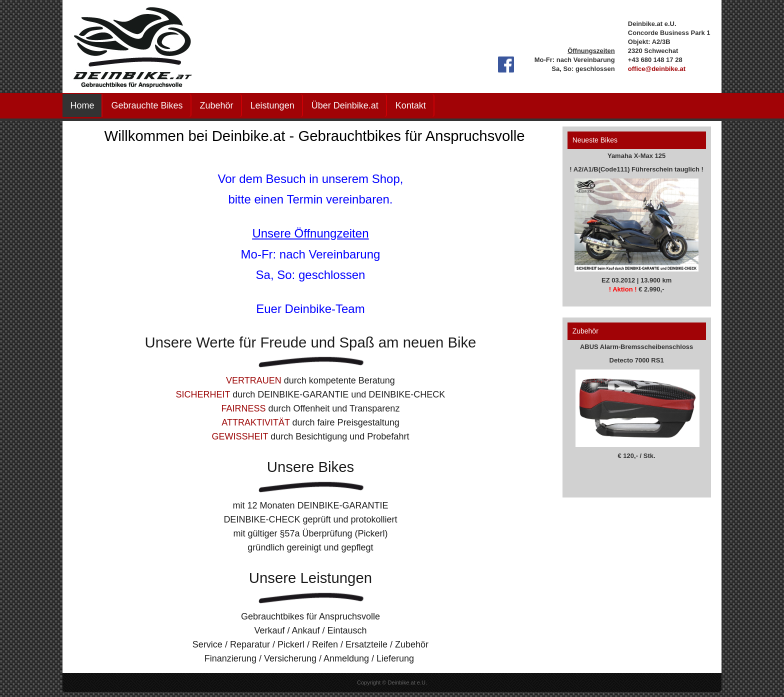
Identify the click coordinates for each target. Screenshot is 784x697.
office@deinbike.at (657, 69)
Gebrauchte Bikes (147, 105)
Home (82, 105)
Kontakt (411, 105)
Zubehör (217, 105)
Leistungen (272, 105)
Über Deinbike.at (345, 105)
